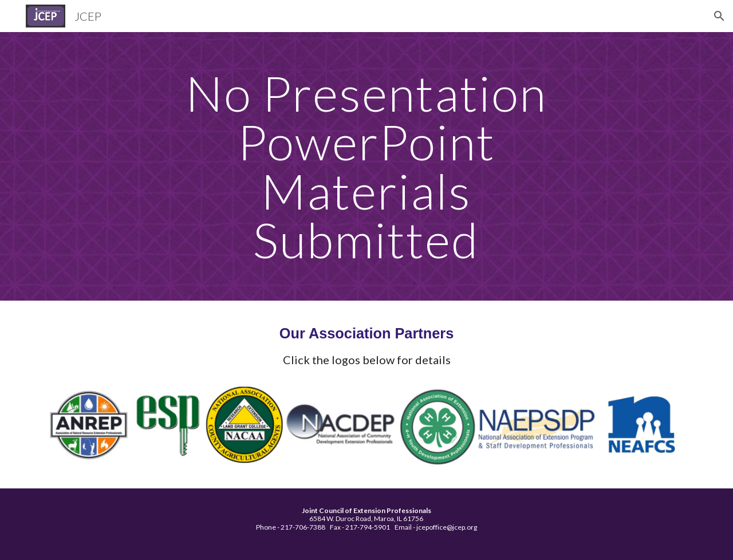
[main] (366, 166)
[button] (719, 16)
